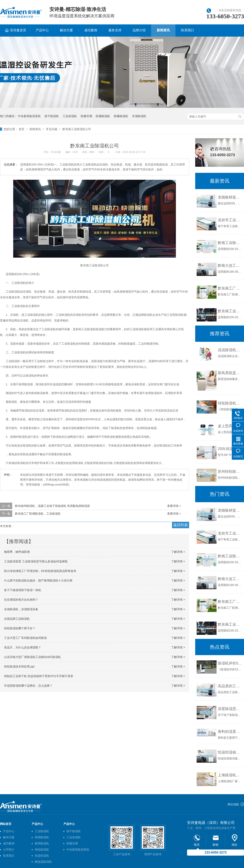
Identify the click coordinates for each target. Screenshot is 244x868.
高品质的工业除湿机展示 (230, 686)
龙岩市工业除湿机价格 (230, 220)
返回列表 (181, 525)
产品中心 (42, 30)
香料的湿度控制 (230, 732)
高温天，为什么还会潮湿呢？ (23, 647)
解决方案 (66, 30)
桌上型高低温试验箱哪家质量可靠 (230, 426)
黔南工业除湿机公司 (230, 243)
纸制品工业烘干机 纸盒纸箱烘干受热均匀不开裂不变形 (39, 676)
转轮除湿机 (42, 849)
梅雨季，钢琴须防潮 (17, 552)
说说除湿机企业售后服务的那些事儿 (230, 350)
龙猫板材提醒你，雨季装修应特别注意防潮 (230, 197)
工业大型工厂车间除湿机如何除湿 (25, 638)
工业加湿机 (70, 116)
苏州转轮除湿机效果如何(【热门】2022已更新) (230, 472)
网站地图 (233, 804)
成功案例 (91, 30)
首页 (22, 129)
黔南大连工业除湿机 (230, 266)
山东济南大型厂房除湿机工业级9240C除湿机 (32, 657)
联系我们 (187, 30)
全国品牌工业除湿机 (17, 619)
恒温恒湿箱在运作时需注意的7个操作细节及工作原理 (230, 752)
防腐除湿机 (103, 116)
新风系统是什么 (230, 373)
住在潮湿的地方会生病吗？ (21, 600)
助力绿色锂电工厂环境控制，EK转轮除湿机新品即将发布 (40, 571)
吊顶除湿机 (139, 116)
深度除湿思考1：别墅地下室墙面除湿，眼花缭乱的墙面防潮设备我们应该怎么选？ (230, 709)
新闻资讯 (163, 30)
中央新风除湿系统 (29, 116)
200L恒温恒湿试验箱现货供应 (230, 449)
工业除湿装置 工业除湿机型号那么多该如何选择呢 (36, 561)
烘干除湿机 (52, 116)
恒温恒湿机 (42, 856)
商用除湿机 (42, 837)
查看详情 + (174, 506)
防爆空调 (86, 116)
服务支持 (115, 30)
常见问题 (52, 129)
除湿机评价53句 (230, 663)
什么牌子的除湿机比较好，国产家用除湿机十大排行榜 (38, 580)
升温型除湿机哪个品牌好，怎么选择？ (28, 686)
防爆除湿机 (121, 116)
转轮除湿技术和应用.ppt (19, 667)
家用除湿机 (42, 843)
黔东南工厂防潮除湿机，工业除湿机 (38, 514)
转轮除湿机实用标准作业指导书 (230, 403)
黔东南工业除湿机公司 (77, 129)
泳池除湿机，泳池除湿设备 (21, 609)
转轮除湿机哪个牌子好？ (20, 628)
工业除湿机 (42, 831)
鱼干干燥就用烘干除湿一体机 (23, 590)
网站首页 (6, 824)
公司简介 (9, 849)
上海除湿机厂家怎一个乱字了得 (230, 775)
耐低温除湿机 (43, 862)
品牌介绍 (139, 30)
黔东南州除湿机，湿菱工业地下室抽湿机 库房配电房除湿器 (52, 506)
